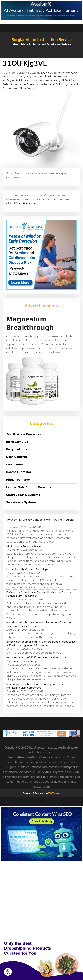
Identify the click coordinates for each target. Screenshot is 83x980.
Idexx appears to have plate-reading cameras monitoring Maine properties (35, 686)
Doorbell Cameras (19, 472)
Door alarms (15, 465)
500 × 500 (47, 73)
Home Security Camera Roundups (27, 569)
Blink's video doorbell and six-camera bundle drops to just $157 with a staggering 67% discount (41, 644)
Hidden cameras (18, 480)
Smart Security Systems (23, 495)
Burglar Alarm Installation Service (42, 39)
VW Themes (54, 793)
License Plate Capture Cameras (29, 487)
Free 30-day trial (26, 203)
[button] (41, 56)
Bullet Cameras (17, 442)
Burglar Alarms (17, 449)
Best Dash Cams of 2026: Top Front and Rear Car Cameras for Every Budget (36, 659)
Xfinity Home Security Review (24, 546)
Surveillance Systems (21, 502)
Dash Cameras (17, 457)
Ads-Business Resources (24, 434)
